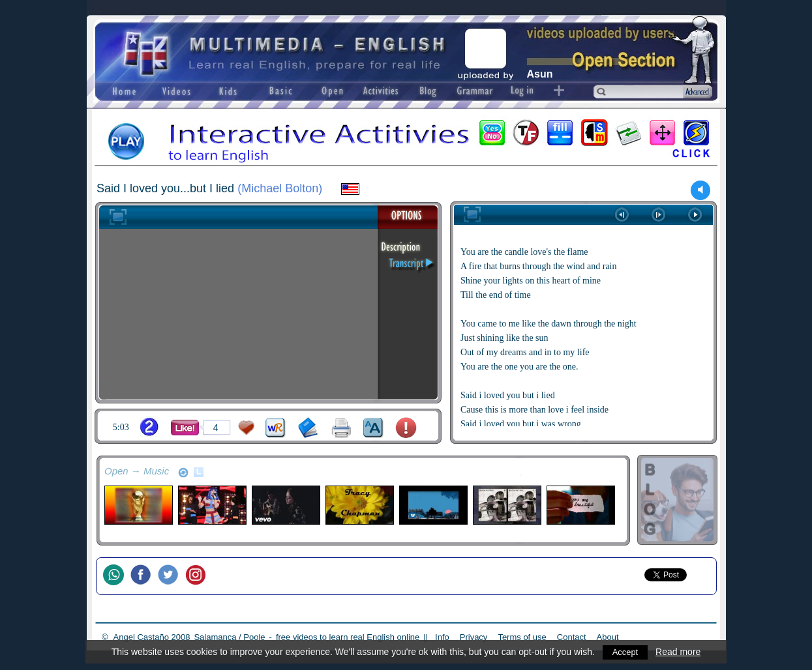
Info (442, 637)
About (608, 637)
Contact (572, 637)
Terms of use (522, 637)
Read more (679, 652)
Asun (540, 74)
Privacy (474, 637)
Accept (625, 652)
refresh (183, 473)
